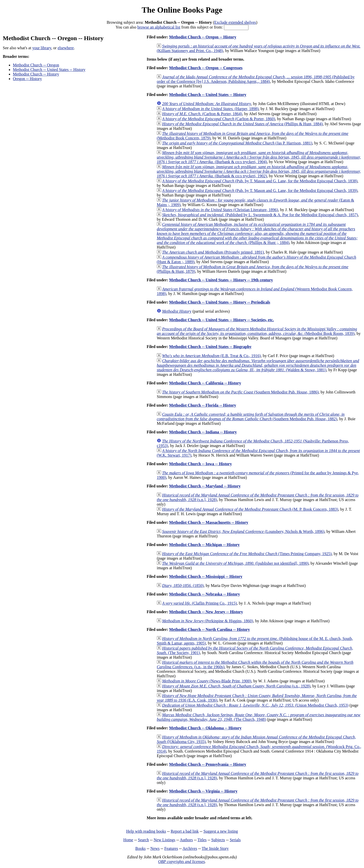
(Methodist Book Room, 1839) (257, 331)
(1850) (183, 586)
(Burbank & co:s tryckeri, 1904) (259, 157)
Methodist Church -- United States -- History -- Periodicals (220, 302)
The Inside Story (215, 848)
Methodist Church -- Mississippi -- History (206, 576)
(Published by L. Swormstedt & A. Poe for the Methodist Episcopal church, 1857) (260, 215)
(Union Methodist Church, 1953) (255, 705)
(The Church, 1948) (259, 717)
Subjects (218, 840)
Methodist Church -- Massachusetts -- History (209, 522)
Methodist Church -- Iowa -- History (200, 464)
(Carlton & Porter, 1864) (202, 114)
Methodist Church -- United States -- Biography (210, 347)
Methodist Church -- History (36, 74)
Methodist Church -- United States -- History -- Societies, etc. (221, 320)
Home (128, 840)
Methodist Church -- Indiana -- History (203, 432)
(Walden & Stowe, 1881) (258, 365)
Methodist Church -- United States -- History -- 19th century (221, 280)
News (155, 848)
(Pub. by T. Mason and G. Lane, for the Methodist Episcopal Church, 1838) (260, 181)
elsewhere (66, 48)
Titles (202, 840)
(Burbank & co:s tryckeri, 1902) (259, 171)
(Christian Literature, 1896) (220, 210)
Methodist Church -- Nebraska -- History (204, 594)
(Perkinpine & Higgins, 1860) (208, 621)
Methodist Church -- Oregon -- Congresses (206, 68)
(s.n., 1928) (236, 686)
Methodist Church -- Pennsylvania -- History (208, 764)
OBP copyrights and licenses (181, 862)
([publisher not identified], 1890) (235, 563)
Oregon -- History (27, 79)
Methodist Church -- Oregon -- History (203, 37)
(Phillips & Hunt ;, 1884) (257, 233)
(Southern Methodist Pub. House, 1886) (240, 392)
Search (144, 840)
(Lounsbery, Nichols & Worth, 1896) (243, 531)
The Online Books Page (182, 10)
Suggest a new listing (221, 831)
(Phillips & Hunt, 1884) (242, 124)
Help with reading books (146, 831)
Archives (190, 848)
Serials (235, 840)
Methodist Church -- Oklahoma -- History (205, 728)
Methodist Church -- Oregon (36, 65)
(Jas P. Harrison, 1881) (237, 143)
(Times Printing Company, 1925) (247, 554)
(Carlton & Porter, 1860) (219, 119)
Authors (186, 840)
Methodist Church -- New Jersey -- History (206, 612)
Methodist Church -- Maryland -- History (205, 486)
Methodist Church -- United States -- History (49, 70)
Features (171, 848)
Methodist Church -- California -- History (205, 383)
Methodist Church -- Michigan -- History (204, 545)
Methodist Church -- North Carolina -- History (209, 629)
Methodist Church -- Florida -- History (203, 405)
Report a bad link (185, 831)
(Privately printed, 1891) (213, 252)
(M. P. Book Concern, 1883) (250, 509)
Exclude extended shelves (235, 22)
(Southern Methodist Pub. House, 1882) (251, 417)
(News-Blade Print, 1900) (207, 681)
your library (42, 48)
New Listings (165, 840)
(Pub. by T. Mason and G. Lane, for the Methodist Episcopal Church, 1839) (260, 191)
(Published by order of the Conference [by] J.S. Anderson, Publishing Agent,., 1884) (256, 79)
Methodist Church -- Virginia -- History (203, 791)
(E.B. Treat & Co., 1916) (211, 356)
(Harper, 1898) (210, 109)
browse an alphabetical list (159, 27)
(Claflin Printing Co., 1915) (199, 603)
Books (140, 848)
